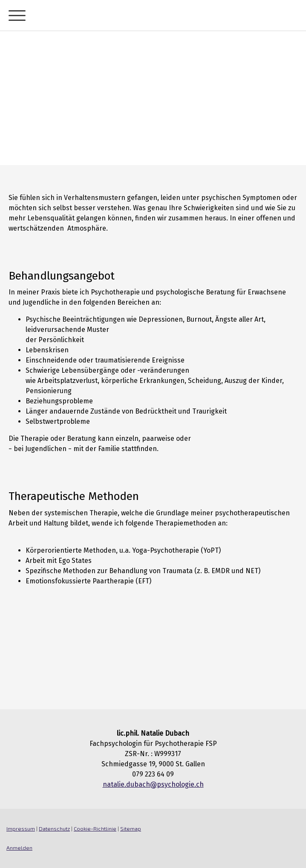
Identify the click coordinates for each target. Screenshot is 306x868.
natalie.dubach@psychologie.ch (153, 784)
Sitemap (131, 828)
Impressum (21, 828)
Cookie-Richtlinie (95, 828)
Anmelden (19, 848)
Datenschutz (54, 828)
